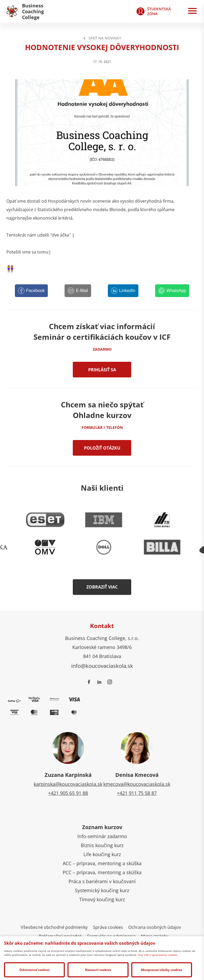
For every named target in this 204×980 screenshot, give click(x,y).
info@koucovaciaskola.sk (102, 666)
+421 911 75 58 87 (137, 793)
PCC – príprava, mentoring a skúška (102, 872)
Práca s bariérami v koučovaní (102, 881)
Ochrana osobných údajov (155, 927)
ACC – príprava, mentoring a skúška (102, 863)
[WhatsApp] (172, 291)
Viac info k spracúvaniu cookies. (158, 955)
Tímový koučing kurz (102, 899)
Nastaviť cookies (98, 970)
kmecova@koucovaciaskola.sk (137, 784)
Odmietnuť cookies (35, 970)
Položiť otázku (102, 448)
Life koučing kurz (102, 854)
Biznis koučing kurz (102, 845)
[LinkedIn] (123, 291)
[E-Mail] (78, 291)
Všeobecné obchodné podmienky (54, 927)
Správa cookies (108, 927)
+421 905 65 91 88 (68, 793)
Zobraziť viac (102, 587)
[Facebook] (31, 291)
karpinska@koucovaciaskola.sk (68, 784)
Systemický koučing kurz (102, 890)
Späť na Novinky (102, 38)
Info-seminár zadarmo (102, 836)
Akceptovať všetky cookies (161, 970)
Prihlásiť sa (102, 370)
